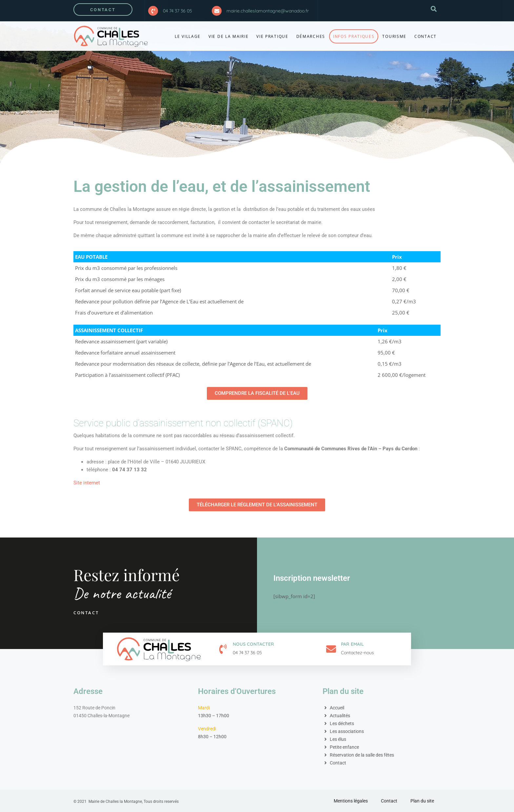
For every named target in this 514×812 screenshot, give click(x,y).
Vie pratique (272, 33)
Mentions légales (351, 801)
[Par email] (331, 649)
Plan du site (422, 801)
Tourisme (394, 33)
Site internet (87, 483)
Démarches (311, 33)
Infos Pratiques (354, 33)
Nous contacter (253, 644)
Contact (425, 33)
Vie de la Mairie (228, 33)
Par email (352, 644)
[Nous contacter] (223, 649)
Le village (188, 33)
